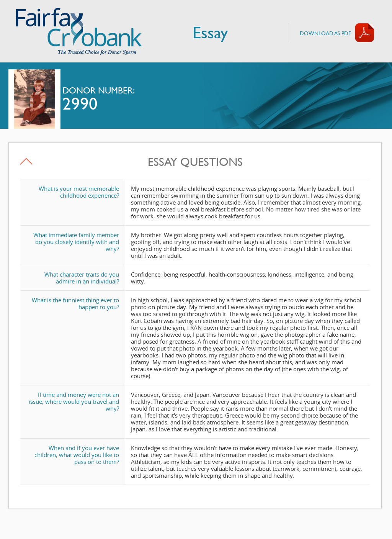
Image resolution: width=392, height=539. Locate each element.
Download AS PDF (325, 33)
